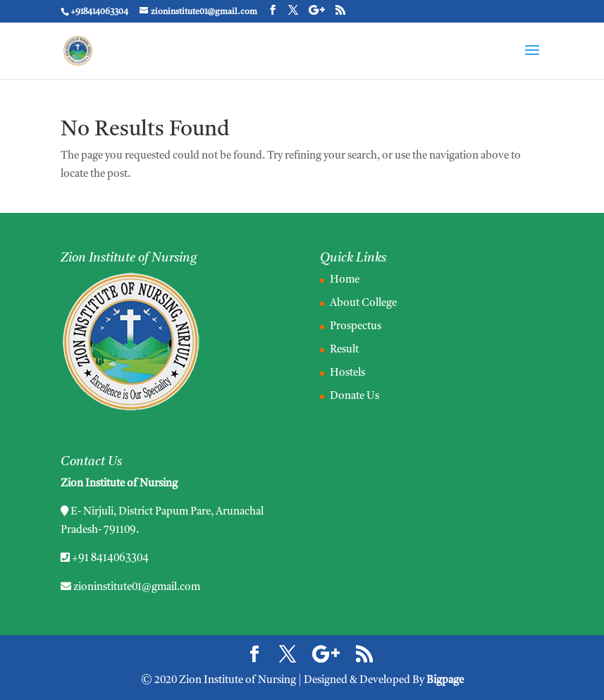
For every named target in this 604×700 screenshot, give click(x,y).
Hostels (347, 373)
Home (345, 280)
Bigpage (445, 681)
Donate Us (355, 397)
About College (363, 303)
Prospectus (356, 327)
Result (344, 350)
